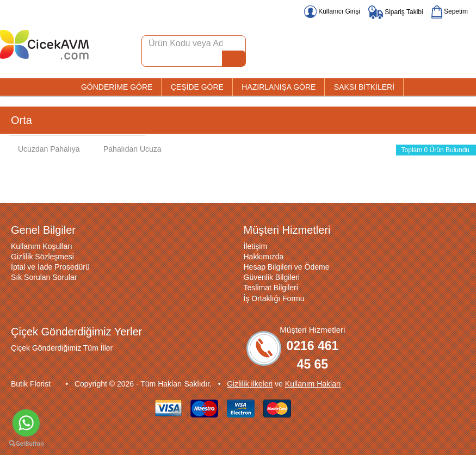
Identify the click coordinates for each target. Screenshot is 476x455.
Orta (21, 120)
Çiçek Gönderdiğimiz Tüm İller (62, 348)
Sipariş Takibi (396, 12)
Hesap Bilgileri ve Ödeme (287, 267)
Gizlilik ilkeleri (250, 384)
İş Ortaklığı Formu (274, 298)
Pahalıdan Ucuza (127, 149)
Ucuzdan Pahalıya (44, 149)
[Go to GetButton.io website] (26, 444)
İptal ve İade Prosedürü (50, 267)
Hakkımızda (264, 257)
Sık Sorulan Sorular (44, 277)
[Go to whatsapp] (26, 423)
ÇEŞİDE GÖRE (197, 87)
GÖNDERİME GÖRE (117, 87)
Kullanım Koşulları (42, 246)
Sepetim (450, 11)
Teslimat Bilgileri (271, 288)
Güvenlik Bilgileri (272, 277)
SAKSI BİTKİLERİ (364, 87)
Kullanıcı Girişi (332, 11)
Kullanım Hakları (313, 384)
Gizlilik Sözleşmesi (42, 257)
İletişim (256, 246)
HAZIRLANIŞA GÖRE (279, 87)
